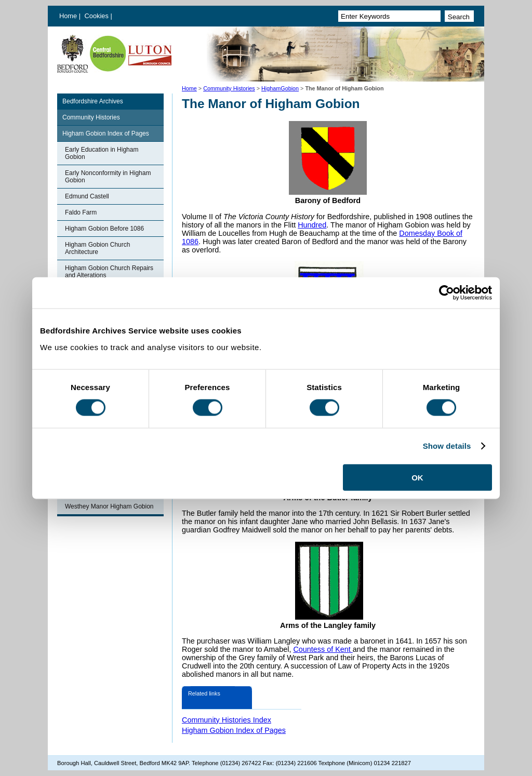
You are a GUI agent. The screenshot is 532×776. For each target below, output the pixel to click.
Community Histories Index (227, 720)
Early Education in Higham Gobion (102, 153)
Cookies (98, 16)
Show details (447, 446)
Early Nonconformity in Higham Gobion (108, 177)
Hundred (312, 225)
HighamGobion (280, 88)
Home (68, 16)
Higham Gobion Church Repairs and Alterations (109, 272)
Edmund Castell (87, 196)
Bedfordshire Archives (93, 101)
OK (417, 477)
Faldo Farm (81, 212)
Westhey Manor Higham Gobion (109, 506)
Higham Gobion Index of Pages (106, 133)
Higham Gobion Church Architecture (97, 248)
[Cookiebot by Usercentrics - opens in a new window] (447, 293)
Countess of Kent (323, 649)
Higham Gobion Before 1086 (104, 229)
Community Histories (229, 88)
